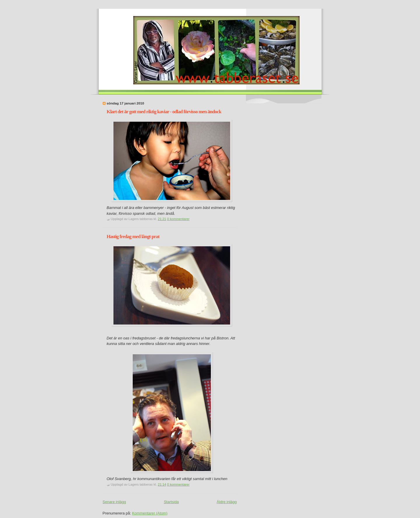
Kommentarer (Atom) (150, 513)
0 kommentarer (178, 219)
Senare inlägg (114, 502)
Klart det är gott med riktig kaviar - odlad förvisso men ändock (164, 112)
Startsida (171, 502)
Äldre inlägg (227, 502)
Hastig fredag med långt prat (133, 237)
